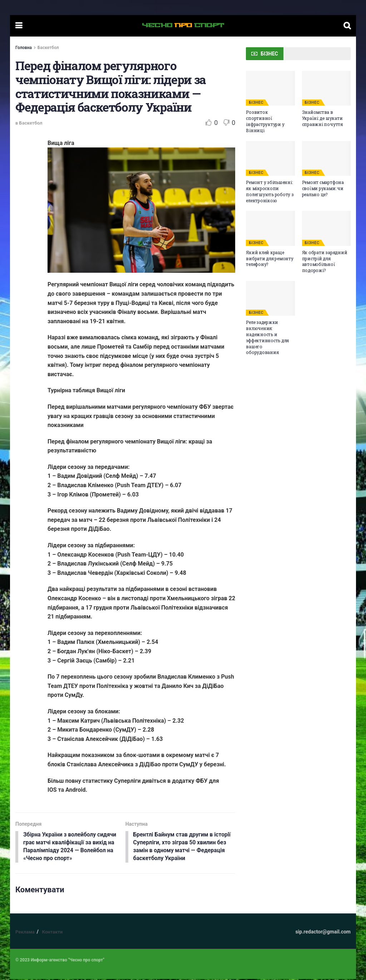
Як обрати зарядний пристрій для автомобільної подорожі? (325, 261)
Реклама (25, 933)
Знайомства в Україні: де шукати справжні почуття (322, 118)
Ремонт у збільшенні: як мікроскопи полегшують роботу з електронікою (270, 191)
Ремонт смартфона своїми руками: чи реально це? (323, 188)
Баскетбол (48, 48)
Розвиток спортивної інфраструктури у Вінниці (265, 121)
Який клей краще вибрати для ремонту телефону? (269, 258)
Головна (24, 48)
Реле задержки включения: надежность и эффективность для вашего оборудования (267, 337)
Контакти (52, 933)
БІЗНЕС (256, 103)
